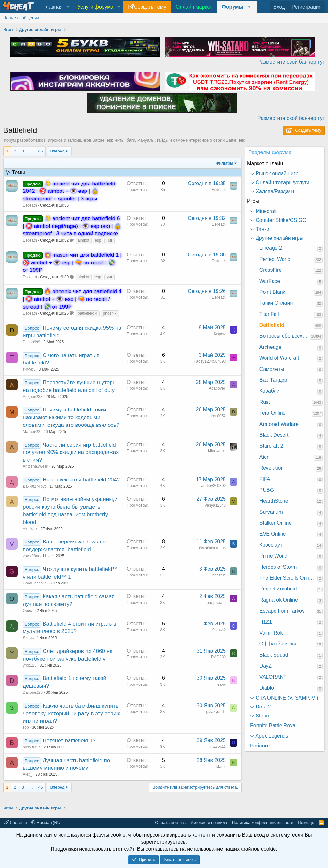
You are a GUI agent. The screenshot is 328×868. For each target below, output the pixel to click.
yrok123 (30, 665)
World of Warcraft (279, 358)
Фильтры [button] (224, 163)
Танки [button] (262, 229)
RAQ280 (218, 657)
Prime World (274, 556)
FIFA (265, 479)
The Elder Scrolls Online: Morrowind (288, 578)
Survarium (271, 512)
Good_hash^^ (34, 583)
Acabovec (217, 388)
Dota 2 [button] (263, 707)
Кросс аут (271, 545)
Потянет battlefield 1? (69, 741)
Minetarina (217, 451)
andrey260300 (213, 486)
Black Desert (274, 435)
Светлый (16, 822)
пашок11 (218, 747)
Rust (265, 402)
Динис (28, 638)
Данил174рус (35, 486)
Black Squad (274, 655)
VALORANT (273, 677)
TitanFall (269, 314)
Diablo (267, 688)
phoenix (110, 313)
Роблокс (260, 746)
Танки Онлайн (276, 303)
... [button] (31, 151)
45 (41, 151)
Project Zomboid (278, 589)
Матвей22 (32, 432)
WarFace (270, 281)
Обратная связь (170, 822)
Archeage (271, 347)
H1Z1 (266, 622)
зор (26, 727)
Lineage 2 (271, 248)
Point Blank (272, 292)
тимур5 (29, 369)
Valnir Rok (271, 633)
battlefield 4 (88, 313)
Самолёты (272, 369)
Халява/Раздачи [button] (274, 191)
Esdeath (30, 205)
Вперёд (57, 151)
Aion (265, 457)
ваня (222, 684)
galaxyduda (216, 712)
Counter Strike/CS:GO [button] (280, 220)
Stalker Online (276, 523)
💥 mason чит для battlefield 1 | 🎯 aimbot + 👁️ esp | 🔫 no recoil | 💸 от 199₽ (72, 263)
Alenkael (30, 529)
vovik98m (31, 556)
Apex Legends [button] (271, 736)
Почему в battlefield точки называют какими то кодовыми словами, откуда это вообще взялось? (71, 417)
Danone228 (33, 692)
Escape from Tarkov (282, 611)
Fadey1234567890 (210, 361)
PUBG (267, 490)
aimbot (84, 240)
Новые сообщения (21, 18)
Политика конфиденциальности (263, 822)
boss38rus (32, 747)
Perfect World (275, 259)
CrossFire (271, 270)
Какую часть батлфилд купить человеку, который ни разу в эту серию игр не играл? (72, 713)
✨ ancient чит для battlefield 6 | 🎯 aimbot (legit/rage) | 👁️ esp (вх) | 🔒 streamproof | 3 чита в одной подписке (72, 226)
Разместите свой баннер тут (291, 62)
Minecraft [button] (266, 211)
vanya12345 (215, 505)
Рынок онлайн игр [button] (276, 173)
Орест (28, 611)
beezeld (219, 575)
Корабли (270, 391)
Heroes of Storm (278, 567)
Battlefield (272, 325)
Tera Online (273, 413)
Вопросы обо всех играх (285, 336)
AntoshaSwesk (35, 466)
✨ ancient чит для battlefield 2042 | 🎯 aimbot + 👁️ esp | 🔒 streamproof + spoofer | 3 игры (69, 191)
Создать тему (150, 7)
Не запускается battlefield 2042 (81, 480)
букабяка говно (212, 548)
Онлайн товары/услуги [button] (282, 182)
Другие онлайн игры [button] (279, 238)
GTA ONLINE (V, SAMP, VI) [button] (286, 698)
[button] (68, 7)
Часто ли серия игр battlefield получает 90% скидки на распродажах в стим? (71, 453)
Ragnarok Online (279, 600)
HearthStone (274, 501)
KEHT (221, 766)
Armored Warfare (279, 424)
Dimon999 (32, 342)
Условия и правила (209, 822)
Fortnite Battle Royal (273, 726)
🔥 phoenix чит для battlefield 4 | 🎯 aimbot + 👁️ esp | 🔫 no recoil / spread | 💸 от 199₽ (72, 299)
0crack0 (219, 630)
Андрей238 (33, 397)
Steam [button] (262, 716)
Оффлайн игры (278, 644)
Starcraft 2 (271, 446)
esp (98, 240)
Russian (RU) (47, 822)
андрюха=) (216, 603)
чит (110, 240)
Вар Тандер (273, 380)
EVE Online (273, 534)
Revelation (272, 468)
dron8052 (218, 416)
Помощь (306, 822)
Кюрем (220, 334)
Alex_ (28, 774)
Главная (53, 7)
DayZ (266, 666)
